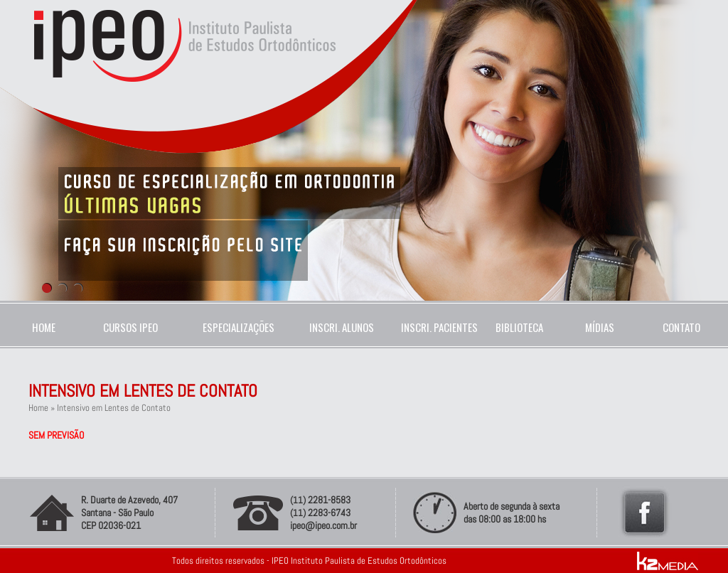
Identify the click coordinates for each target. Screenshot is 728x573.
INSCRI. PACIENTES (436, 327)
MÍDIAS (600, 327)
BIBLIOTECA (519, 327)
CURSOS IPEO (130, 327)
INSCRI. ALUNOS (339, 327)
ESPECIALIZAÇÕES (239, 327)
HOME (44, 327)
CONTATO (681, 327)
